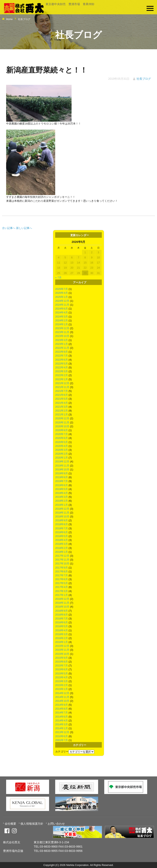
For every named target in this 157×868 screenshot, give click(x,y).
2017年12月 (62, 556)
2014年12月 (62, 693)
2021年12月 (62, 383)
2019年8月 (62, 477)
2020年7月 (62, 434)
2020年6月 (62, 438)
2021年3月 (62, 407)
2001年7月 (62, 740)
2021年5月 (62, 399)
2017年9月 (62, 568)
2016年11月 (62, 603)
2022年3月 (62, 371)
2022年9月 (62, 352)
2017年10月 (62, 564)
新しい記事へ (24, 228)
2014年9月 (62, 705)
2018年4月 (62, 540)
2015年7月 (62, 666)
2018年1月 (62, 552)
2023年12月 (62, 328)
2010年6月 (62, 736)
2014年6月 (62, 717)
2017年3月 (62, 591)
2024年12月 (62, 301)
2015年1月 (62, 689)
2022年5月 (62, 364)
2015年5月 (62, 673)
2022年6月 (62, 360)
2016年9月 (62, 611)
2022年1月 (62, 379)
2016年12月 (62, 599)
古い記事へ (9, 228)
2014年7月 (62, 713)
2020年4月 (62, 446)
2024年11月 (62, 305)
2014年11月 (62, 697)
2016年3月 (62, 634)
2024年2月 (62, 320)
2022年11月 (62, 348)
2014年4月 (62, 721)
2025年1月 (62, 297)
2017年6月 (62, 579)
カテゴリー (62, 752)
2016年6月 (62, 622)
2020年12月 (62, 418)
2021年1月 (62, 414)
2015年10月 (62, 654)
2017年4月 (62, 587)
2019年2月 (62, 501)
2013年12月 (62, 732)
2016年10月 (62, 607)
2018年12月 (62, 509)
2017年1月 (62, 595)
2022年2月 (62, 375)
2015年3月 (62, 681)
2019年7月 (62, 481)
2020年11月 (62, 422)
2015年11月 (62, 650)
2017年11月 (62, 560)
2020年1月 (62, 458)
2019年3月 (62, 497)
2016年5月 (62, 626)
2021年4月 (62, 403)
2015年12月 (62, 646)
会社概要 (10, 824)
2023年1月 (62, 344)
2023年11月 (62, 332)
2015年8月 (62, 662)
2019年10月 (62, 469)
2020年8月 (62, 430)
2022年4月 (62, 367)
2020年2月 (62, 454)
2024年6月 (62, 309)
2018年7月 (62, 528)
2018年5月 (62, 536)
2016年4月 (62, 630)
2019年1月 (62, 505)
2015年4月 (62, 677)
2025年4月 (62, 293)
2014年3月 (62, 724)
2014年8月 (62, 709)
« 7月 (58, 278)
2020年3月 (62, 450)
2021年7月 (62, 391)
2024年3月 (62, 317)
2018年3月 (62, 544)
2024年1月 (62, 324)
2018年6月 (62, 532)
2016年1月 (62, 642)
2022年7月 (62, 356)
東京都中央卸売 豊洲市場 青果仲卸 (70, 4)
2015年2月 (62, 685)
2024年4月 (62, 312)
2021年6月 (62, 395)
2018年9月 (62, 520)
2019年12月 (62, 461)
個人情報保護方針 (32, 824)
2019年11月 (62, 466)
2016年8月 (62, 615)
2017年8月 (62, 571)
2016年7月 (62, 618)
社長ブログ (144, 79)
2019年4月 (62, 493)
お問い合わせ (56, 824)
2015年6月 (62, 669)
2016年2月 (62, 638)
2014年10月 (62, 701)
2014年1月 (62, 728)
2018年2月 (62, 548)
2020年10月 (62, 426)
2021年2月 (62, 411)
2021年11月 (62, 387)
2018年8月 (62, 524)
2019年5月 (62, 489)
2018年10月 (62, 516)
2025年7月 (62, 289)
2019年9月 (62, 473)
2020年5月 (62, 442)
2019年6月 (62, 485)
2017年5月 (62, 583)
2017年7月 (62, 575)
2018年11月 (62, 513)
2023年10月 (62, 336)
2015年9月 (62, 658)
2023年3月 (62, 340)
